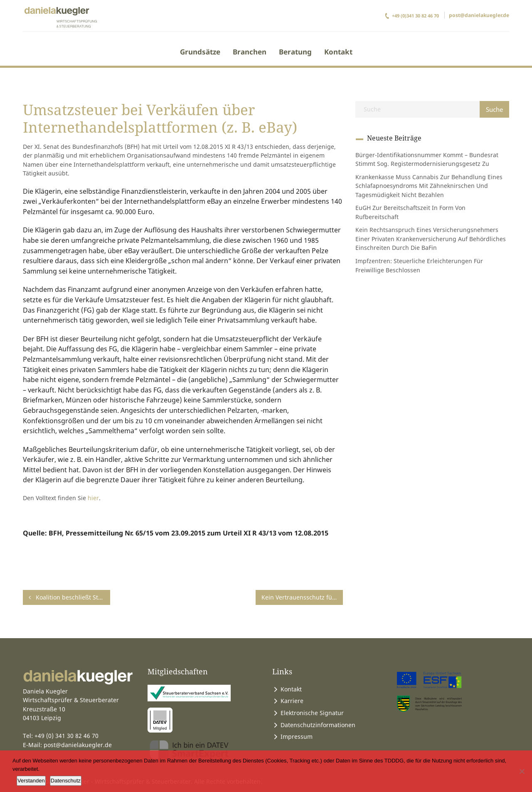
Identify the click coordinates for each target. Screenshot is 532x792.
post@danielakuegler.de (479, 15)
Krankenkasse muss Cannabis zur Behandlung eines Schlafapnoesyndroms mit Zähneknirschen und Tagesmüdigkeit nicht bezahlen (429, 186)
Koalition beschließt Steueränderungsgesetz (69, 597)
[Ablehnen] (522, 771)
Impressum (297, 736)
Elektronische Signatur (312, 713)
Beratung (295, 52)
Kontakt (338, 52)
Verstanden (31, 781)
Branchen (250, 52)
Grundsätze (200, 52)
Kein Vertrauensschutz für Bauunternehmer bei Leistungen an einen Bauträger (302, 597)
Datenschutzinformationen (318, 725)
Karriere (292, 701)
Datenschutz (66, 781)
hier (93, 498)
